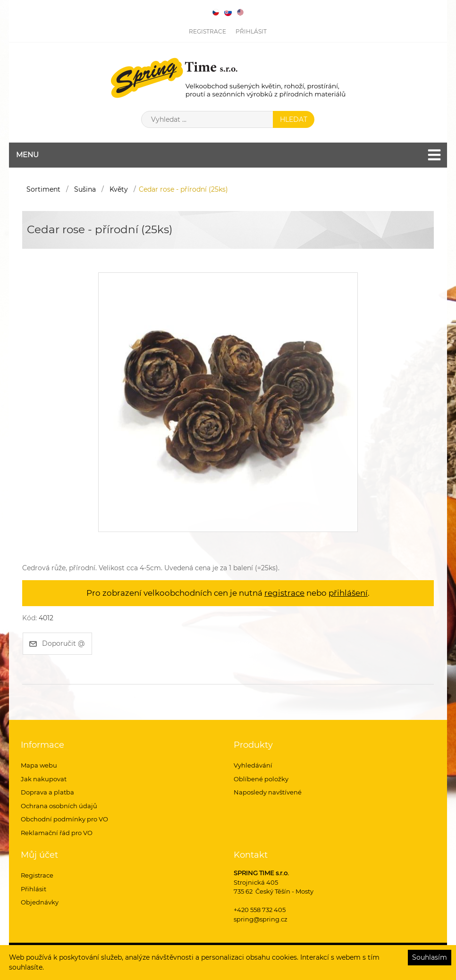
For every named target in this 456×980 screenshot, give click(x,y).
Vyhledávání (253, 765)
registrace (284, 593)
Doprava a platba (47, 792)
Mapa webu (39, 765)
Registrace (207, 31)
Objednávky (40, 902)
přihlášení (348, 593)
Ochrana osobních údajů (59, 806)
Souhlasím (430, 957)
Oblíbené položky (261, 779)
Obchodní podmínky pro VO (64, 819)
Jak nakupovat (44, 779)
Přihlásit (251, 31)
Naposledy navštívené (268, 792)
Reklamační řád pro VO (57, 833)
